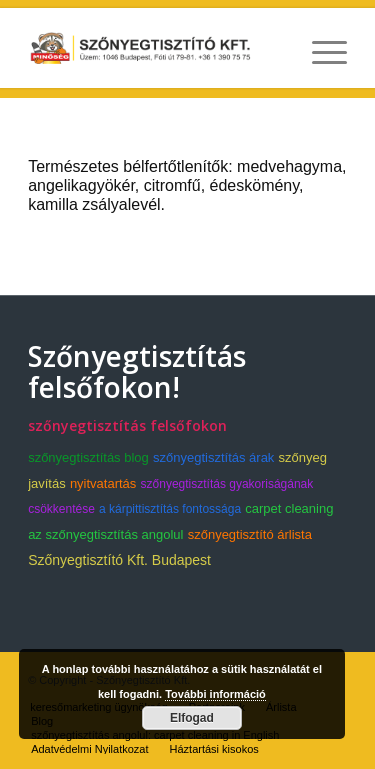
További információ (215, 694)
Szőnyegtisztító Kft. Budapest (119, 560)
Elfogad (192, 718)
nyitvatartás (103, 483)
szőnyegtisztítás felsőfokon (127, 425)
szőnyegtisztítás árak (213, 457)
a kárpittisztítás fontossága (170, 509)
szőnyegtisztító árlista (250, 534)
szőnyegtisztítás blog (88, 457)
